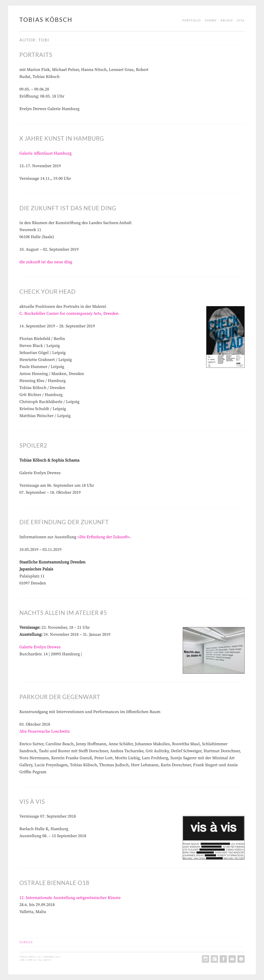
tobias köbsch (46, 20)
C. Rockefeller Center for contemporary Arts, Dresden (69, 314)
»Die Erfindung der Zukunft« (104, 537)
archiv (227, 20)
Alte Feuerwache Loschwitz (45, 731)
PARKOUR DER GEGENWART (60, 697)
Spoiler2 (33, 445)
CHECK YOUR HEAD (48, 291)
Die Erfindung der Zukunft (64, 522)
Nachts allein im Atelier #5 (63, 613)
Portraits (36, 55)
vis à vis (32, 801)
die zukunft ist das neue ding (68, 208)
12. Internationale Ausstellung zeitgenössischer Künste (70, 898)
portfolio (192, 20)
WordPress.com (51, 957)
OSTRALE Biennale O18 (54, 883)
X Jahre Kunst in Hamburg (62, 138)
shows (211, 20)
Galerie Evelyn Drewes (40, 647)
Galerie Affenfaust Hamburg (45, 153)
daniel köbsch (43, 960)
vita (241, 20)
